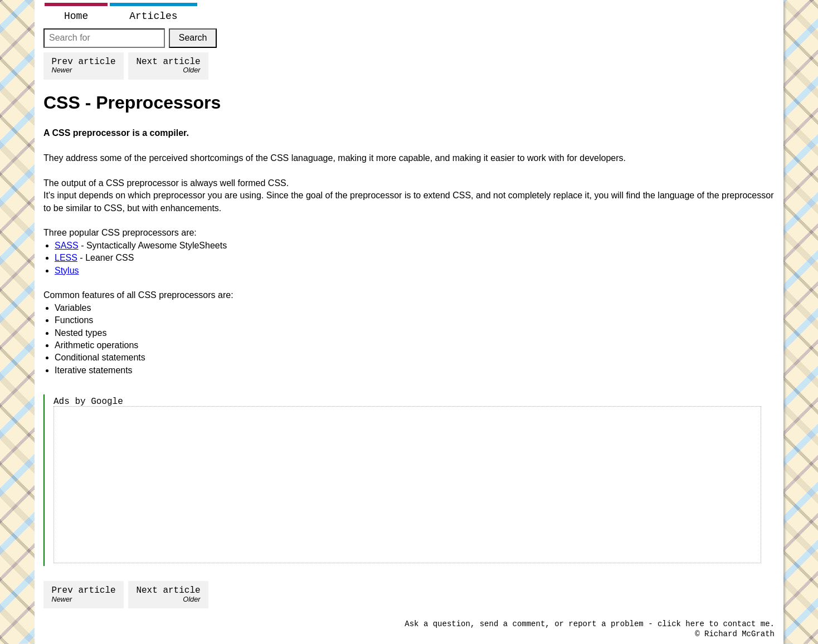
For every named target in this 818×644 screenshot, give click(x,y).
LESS (66, 258)
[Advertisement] (407, 485)
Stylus (67, 270)
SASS (67, 245)
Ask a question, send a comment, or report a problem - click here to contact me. (590, 624)
